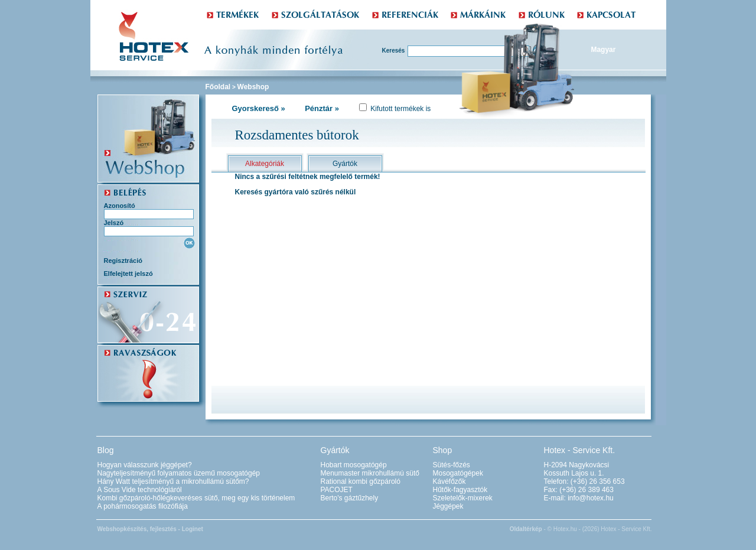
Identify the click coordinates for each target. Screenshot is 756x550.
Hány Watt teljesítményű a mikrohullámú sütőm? (173, 481)
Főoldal (218, 87)
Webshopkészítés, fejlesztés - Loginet (150, 529)
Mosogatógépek (458, 473)
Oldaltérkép (526, 529)
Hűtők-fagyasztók (460, 490)
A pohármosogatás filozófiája (143, 506)
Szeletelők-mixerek (463, 498)
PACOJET (337, 490)
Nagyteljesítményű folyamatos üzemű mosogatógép (179, 473)
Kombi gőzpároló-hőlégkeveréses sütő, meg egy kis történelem (196, 498)
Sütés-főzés (452, 465)
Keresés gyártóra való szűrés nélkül (296, 192)
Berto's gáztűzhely (350, 498)
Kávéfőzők (449, 481)
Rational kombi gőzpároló (361, 481)
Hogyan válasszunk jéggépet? (145, 465)
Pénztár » (322, 108)
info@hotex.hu (591, 498)
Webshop (253, 87)
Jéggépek (448, 506)
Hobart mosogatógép (354, 465)
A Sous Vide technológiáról (140, 490)
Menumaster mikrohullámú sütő (370, 473)
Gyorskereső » (259, 108)
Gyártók (345, 164)
